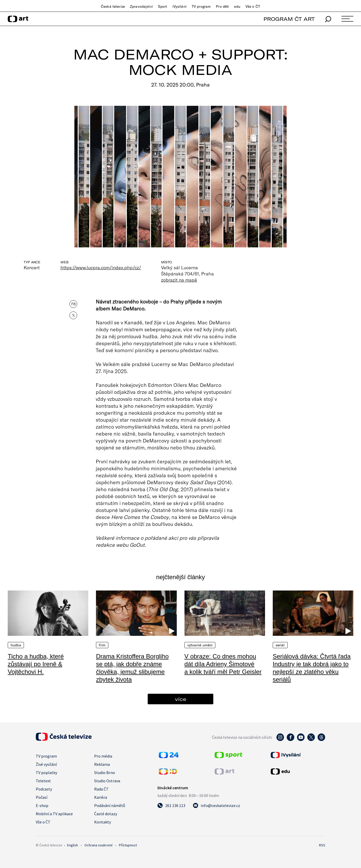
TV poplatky (46, 772)
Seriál (280, 645)
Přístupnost (128, 845)
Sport (163, 6)
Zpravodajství (141, 6)
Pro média (103, 756)
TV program (201, 6)
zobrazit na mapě (179, 280)
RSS (322, 845)
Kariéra (101, 797)
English (73, 845)
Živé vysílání (46, 764)
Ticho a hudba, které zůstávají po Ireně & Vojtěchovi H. (36, 664)
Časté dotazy (106, 814)
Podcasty (44, 789)
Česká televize (113, 6)
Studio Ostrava (107, 781)
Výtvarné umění (200, 645)
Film (102, 645)
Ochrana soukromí (98, 845)
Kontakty (103, 822)
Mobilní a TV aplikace (54, 814)
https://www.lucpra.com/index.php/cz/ (101, 267)
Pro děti (222, 6)
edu (237, 6)
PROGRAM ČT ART (289, 19)
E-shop (42, 805)
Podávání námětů (110, 805)
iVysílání (179, 6)
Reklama (102, 764)
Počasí (42, 797)
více (181, 699)
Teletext (43, 781)
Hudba (16, 645)
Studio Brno (105, 772)
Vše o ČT (253, 6)
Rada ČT (101, 789)
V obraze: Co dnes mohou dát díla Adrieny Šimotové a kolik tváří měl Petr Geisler (223, 664)
